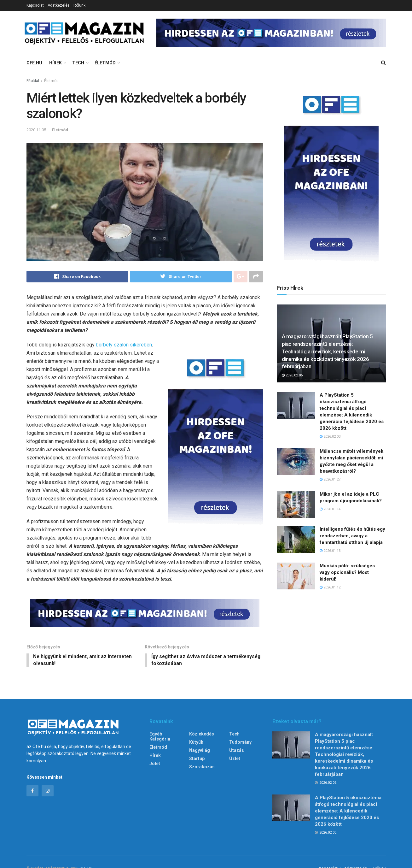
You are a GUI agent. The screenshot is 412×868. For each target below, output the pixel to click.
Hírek (55, 63)
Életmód (105, 63)
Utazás (237, 751)
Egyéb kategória (160, 737)
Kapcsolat (35, 5)
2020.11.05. (37, 130)
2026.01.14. (331, 509)
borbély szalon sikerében (124, 345)
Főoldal (33, 81)
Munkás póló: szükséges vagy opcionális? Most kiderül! (347, 572)
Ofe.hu (34, 63)
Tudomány (240, 743)
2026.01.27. (331, 479)
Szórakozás (202, 768)
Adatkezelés (59, 5)
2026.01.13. (331, 551)
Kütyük (196, 743)
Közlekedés (202, 735)
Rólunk (79, 5)
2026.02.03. (331, 437)
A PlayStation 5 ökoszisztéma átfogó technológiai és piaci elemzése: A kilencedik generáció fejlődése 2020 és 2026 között (348, 812)
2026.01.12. (331, 587)
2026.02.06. (293, 375)
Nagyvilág (200, 751)
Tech (78, 63)
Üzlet (235, 759)
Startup (197, 759)
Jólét (155, 765)
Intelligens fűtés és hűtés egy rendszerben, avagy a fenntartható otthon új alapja (352, 536)
